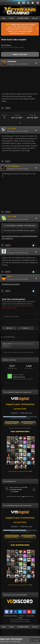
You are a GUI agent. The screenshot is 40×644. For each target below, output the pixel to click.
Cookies (20, 618)
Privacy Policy (30, 616)
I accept (35, 640)
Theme (22, 616)
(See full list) (7, 347)
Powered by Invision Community (20, 622)
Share (9, 328)
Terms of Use (4, 641)
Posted (18, 64)
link (30, 471)
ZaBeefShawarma (19, 377)
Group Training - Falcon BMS (18, 487)
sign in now (12, 304)
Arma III (21, 47)
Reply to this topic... (12, 316)
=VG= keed (28, 225)
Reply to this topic (20, 54)
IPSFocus (15, 616)
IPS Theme (7, 616)
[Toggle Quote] (5, 225)
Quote (8, 108)
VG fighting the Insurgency (11, 284)
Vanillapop (7, 45)
